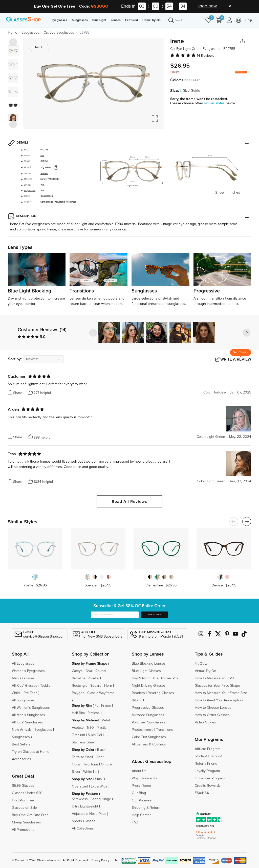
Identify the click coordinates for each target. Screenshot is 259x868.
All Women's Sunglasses (31, 708)
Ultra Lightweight (85, 806)
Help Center (141, 815)
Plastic (102, 728)
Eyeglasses (59, 20)
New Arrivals (22, 730)
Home (13, 33)
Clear (100, 757)
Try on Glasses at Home (31, 752)
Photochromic (143, 730)
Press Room (141, 786)
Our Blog (139, 793)
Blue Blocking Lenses (149, 664)
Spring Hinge (47, 202)
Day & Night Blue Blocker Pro (155, 678)
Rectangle (80, 686)
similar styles (215, 103)
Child (16, 693)
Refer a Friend (206, 764)
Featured (132, 20)
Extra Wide (99, 786)
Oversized (80, 786)
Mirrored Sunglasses (148, 715)
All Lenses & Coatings (149, 744)
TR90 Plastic (53, 179)
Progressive (30, 191)
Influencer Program (210, 778)
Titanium (78, 735)
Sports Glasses (84, 821)
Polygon (78, 693)
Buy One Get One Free (30, 815)
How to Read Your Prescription (219, 700)
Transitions (165, 730)
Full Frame (103, 706)
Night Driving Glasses (149, 686)
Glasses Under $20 (27, 793)
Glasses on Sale (24, 808)
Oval (89, 671)
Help (249, 20)
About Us (139, 771)
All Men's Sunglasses (28, 715)
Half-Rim (78, 713)
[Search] (186, 21)
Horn (108, 686)
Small (99, 779)
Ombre (106, 764)
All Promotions (23, 830)
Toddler (46, 686)
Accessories (21, 759)
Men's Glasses (23, 678)
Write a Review (236, 359)
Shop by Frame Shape (90, 664)
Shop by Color (83, 750)
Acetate (78, 728)
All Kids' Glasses (25, 686)
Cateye (77, 671)
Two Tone (91, 764)
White (88, 772)
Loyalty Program (207, 771)
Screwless (80, 799)
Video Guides (205, 722)
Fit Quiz (201, 664)
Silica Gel (95, 735)
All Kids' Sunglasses (27, 722)
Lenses (116, 20)
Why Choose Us (144, 778)
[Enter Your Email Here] (115, 615)
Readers (138, 693)
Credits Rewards (208, 786)
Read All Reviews (129, 502)
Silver (76, 772)
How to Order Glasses (212, 715)
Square (96, 686)
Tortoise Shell (82, 757)
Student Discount (208, 756)
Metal (43, 179)
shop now (207, 6)
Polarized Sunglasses (148, 722)
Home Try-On (152, 20)
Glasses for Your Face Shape (217, 686)
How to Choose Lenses (213, 708)
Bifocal (27, 185)
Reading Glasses (161, 693)
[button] (247, 333)
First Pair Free (23, 800)
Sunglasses (80, 20)
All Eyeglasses (23, 664)
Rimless (94, 713)
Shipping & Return (146, 808)
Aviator (94, 678)
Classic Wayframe (101, 693)
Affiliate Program (208, 749)
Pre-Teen (30, 693)
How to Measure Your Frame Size (221, 693)
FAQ (135, 822)
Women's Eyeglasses (28, 671)
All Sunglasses (23, 700)
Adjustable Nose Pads (65, 202)
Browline (79, 678)
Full (42, 156)
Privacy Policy (100, 860)
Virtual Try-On (206, 671)
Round (101, 671)
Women (44, 174)
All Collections (83, 828)
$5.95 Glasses (23, 786)
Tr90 (90, 728)
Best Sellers (21, 744)
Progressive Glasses (148, 708)
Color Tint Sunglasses (149, 737)
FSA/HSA (202, 793)
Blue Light (99, 20)
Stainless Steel (83, 742)
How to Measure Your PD (214, 678)
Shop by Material (85, 720)
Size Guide (192, 91)
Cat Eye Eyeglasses (59, 33)
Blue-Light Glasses (146, 671)
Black (101, 750)
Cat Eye (44, 161)
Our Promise (142, 800)
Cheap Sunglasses (26, 822)
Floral (76, 764)
